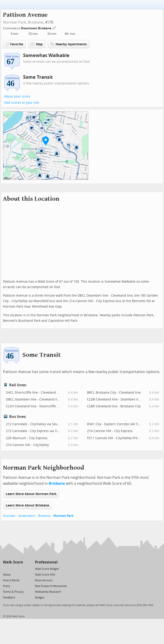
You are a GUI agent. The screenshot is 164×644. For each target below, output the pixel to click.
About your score (17, 96)
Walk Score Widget (47, 569)
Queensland (26, 516)
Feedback (9, 598)
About (7, 575)
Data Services (44, 580)
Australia (9, 516)
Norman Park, (15, 22)
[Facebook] (13, 569)
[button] (46, 141)
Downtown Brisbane (37, 28)
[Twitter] (6, 569)
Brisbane (36, 22)
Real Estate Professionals (51, 586)
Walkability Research (48, 592)
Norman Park (63, 516)
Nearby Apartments (69, 44)
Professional (46, 562)
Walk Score (13, 562)
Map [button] (37, 44)
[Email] (20, 569)
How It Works (11, 580)
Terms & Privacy (13, 592)
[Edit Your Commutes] (54, 28)
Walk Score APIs (45, 575)
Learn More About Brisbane (27, 505)
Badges (40, 598)
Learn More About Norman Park (31, 494)
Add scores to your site (22, 103)
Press (7, 586)
